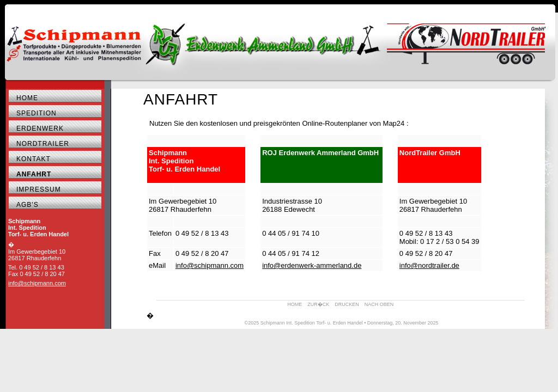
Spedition (37, 113)
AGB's (28, 205)
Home (27, 98)
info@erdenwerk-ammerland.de (312, 265)
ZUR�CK (318, 304)
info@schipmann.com (37, 283)
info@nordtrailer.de (429, 265)
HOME (295, 304)
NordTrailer (43, 144)
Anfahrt (34, 174)
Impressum (39, 189)
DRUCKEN (347, 304)
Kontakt (34, 159)
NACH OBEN (379, 304)
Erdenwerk (40, 128)
